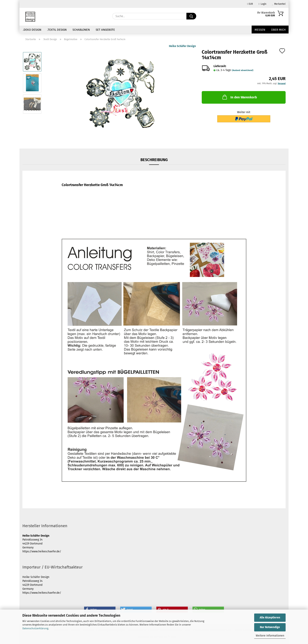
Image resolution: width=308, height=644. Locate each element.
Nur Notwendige (270, 627)
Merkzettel (279, 4)
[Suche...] (191, 16)
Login (263, 4)
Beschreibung (154, 160)
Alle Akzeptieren (270, 618)
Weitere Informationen (270, 636)
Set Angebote (105, 30)
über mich (278, 30)
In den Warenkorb (239, 97)
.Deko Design (32, 30)
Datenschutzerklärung (35, 628)
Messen (260, 30)
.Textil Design (57, 30)
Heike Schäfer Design (182, 46)
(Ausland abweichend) (243, 70)
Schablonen (81, 30)
